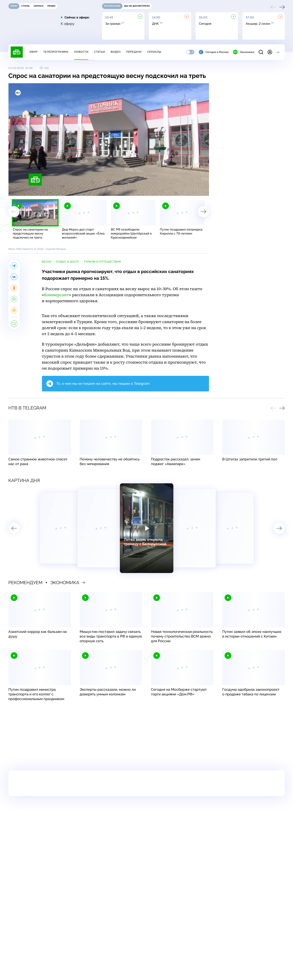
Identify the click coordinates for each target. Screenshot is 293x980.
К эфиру (68, 24)
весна (47, 262)
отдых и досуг (68, 262)
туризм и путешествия (102, 262)
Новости (81, 52)
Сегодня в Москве (214, 52)
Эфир (34, 52)
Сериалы (154, 52)
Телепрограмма (56, 52)
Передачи (134, 52)
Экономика (244, 52)
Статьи (100, 52)
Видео (116, 52)
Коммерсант (56, 295)
